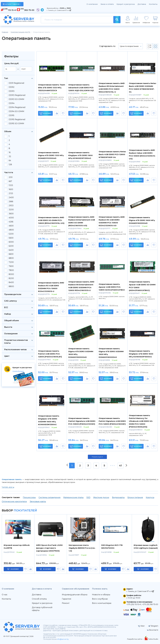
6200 (11, 246)
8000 (11, 274)
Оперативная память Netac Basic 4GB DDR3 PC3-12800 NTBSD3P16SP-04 (112, 154)
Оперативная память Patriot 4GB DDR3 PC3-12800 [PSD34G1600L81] (50, 354)
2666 (11, 202)
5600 (11, 238)
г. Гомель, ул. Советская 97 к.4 (59, 10)
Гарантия (67, 599)
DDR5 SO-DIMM (16, 124)
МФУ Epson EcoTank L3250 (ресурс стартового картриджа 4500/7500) (49, 548)
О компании (92, 4)
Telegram (153, 626)
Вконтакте (153, 630)
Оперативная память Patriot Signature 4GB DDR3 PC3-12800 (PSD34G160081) (112, 421)
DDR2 (12, 87)
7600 (11, 266)
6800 (11, 258)
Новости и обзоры (101, 595)
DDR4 (12, 103)
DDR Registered (16, 83)
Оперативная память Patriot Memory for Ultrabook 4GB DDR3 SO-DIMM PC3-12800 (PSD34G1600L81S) (141, 421)
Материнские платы (73, 497)
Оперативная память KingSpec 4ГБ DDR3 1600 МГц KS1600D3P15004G (141, 354)
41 (120, 466)
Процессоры (29, 497)
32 (10, 156)
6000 (11, 242)
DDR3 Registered (17, 95)
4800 (11, 230)
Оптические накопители (14, 501)
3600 (11, 214)
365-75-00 (29, 10)
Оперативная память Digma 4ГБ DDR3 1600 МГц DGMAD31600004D (142, 220)
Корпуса (150, 497)
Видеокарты (118, 497)
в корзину (15, 569)
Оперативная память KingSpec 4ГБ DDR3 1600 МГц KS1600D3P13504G (80, 155)
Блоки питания (135, 497)
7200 (11, 262)
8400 (11, 282)
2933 (11, 206)
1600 (11, 189)
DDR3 (12, 91)
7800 (11, 270)
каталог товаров (12, 4)
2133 (11, 193)
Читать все (8, 487)
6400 (11, 250)
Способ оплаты (39, 599)
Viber (141, 626)
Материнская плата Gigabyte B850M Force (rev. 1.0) (82, 548)
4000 (11, 218)
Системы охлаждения (50, 497)
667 (10, 181)
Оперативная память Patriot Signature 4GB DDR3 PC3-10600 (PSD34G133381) (82, 421)
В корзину (45, 113)
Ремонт (66, 603)
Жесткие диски (101, 497)
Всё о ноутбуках (100, 599)
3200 (11, 210)
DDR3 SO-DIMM (16, 99)
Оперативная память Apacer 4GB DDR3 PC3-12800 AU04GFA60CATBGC (112, 287)
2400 (11, 198)
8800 (11, 286)
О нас (5, 595)
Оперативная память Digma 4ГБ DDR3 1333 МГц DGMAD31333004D (51, 155)
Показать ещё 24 (97, 457)
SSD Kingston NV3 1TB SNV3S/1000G (112, 547)
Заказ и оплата (107, 4)
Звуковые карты (38, 501)
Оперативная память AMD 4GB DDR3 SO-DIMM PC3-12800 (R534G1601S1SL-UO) (51, 220)
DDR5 (11, 115)
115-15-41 (12, 10)
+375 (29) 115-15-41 (134, 604)
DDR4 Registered (17, 107)
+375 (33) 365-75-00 (150, 604)
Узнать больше (18, 371)
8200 (11, 278)
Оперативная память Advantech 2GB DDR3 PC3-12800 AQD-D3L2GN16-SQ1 (81, 88)
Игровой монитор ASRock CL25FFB (17, 547)
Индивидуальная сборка (75, 595)
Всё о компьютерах (102, 603)
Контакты (153, 4)
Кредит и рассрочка (126, 4)
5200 (11, 234)
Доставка (142, 4)
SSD (88, 497)
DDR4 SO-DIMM (16, 111)
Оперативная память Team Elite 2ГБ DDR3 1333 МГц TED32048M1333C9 (52, 88)
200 (11, 177)
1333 (11, 185)
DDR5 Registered (17, 120)
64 (10, 161)
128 (10, 165)
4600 (11, 226)
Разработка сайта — (136, 639)
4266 (11, 222)
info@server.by (63, 639)
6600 (11, 254)
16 (10, 152)
